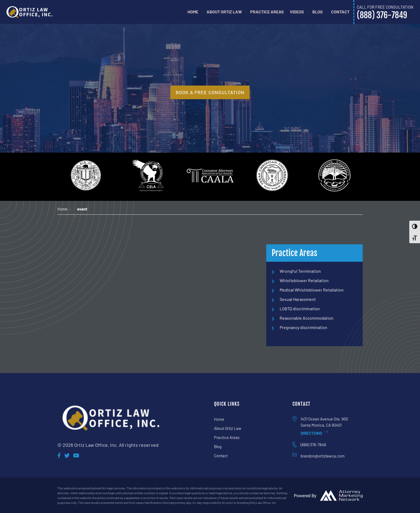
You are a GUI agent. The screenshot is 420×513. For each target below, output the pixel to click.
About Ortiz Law (224, 12)
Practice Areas (267, 12)
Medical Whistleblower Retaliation (312, 290)
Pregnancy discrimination (303, 327)
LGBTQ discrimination (300, 309)
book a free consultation (210, 92)
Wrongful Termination (300, 271)
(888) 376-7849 (313, 445)
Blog (318, 12)
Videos (297, 12)
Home (193, 12)
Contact (340, 12)
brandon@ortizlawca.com (322, 456)
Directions (314, 433)
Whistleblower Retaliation (304, 280)
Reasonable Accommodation (307, 318)
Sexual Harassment (298, 299)
